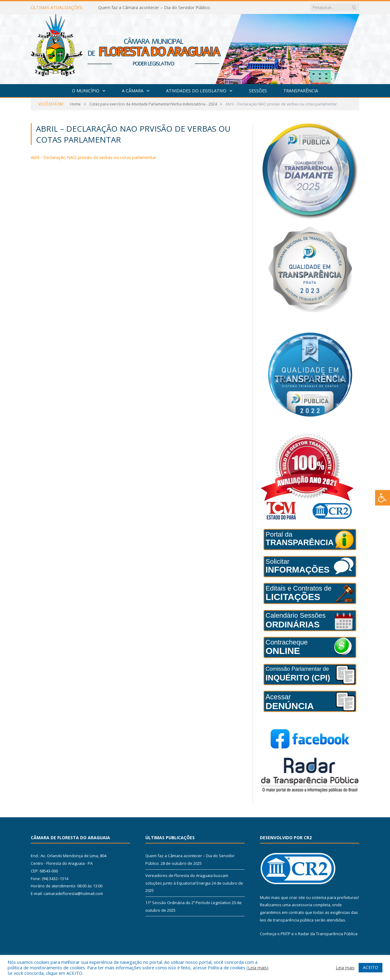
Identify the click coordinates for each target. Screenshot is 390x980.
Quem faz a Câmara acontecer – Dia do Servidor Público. (154, 8)
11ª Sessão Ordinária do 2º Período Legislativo (188, 903)
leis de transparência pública (287, 920)
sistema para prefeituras (335, 897)
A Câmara (133, 91)
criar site (297, 897)
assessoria (302, 905)
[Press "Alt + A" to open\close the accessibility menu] (383, 498)
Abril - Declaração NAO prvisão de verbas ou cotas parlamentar (94, 157)
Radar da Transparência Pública (328, 934)
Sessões (258, 91)
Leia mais (257, 968)
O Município (86, 91)
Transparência (301, 91)
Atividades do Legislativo (196, 91)
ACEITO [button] (370, 967)
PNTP (285, 934)
